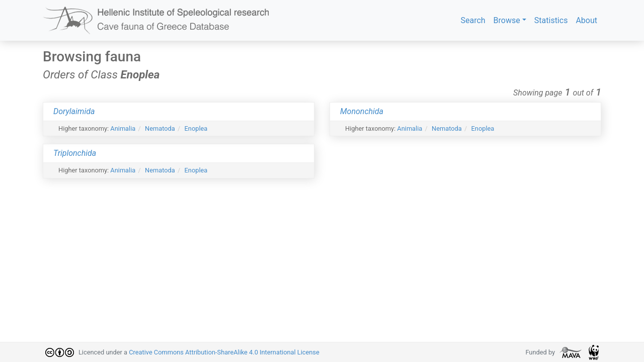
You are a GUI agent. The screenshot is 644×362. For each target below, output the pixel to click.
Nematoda (160, 128)
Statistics (551, 20)
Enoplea (196, 128)
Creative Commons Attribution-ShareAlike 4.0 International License (224, 352)
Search (473, 20)
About (586, 20)
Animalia (123, 128)
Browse (507, 20)
